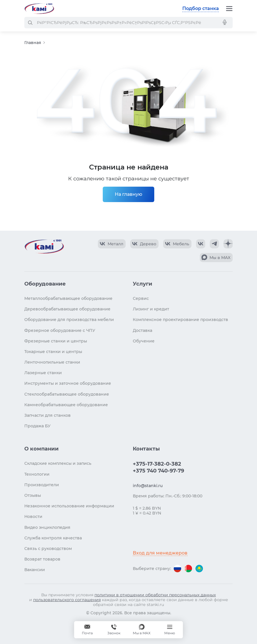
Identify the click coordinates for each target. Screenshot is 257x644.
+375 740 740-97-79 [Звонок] (114, 630)
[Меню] (229, 9)
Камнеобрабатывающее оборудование (66, 405)
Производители (42, 485)
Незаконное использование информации (69, 506)
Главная (33, 43)
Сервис (141, 298)
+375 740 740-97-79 (158, 471)
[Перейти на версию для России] (177, 569)
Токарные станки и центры (53, 352)
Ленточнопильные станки (52, 362)
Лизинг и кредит (151, 309)
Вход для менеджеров (160, 553)
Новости (33, 517)
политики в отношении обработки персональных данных (155, 595)
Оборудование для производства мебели (69, 320)
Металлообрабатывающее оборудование (68, 298)
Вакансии (35, 570)
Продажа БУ (37, 426)
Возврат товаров (42, 559)
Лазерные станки (43, 373)
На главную (128, 194)
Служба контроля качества (53, 538)
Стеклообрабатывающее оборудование (67, 394)
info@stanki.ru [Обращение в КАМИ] (148, 486)
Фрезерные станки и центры (56, 341)
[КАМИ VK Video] (112, 244)
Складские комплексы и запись (58, 463)
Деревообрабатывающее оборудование (67, 309)
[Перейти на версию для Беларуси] (188, 569)
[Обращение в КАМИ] (87, 630)
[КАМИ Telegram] (214, 244)
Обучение (144, 341)
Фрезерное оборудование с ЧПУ (60, 330)
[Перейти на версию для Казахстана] (199, 569)
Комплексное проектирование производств (180, 320)
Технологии (37, 474)
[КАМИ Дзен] (228, 244)
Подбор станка (201, 8)
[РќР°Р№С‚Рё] (30, 23)
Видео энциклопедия (47, 527)
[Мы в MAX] (142, 630)
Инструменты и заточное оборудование (68, 383)
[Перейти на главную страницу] (39, 9)
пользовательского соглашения (67, 600)
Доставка (143, 330)
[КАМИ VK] (201, 244)
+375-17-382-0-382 (157, 464)
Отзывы (33, 495)
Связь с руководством (48, 549)
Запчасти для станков (48, 415)
